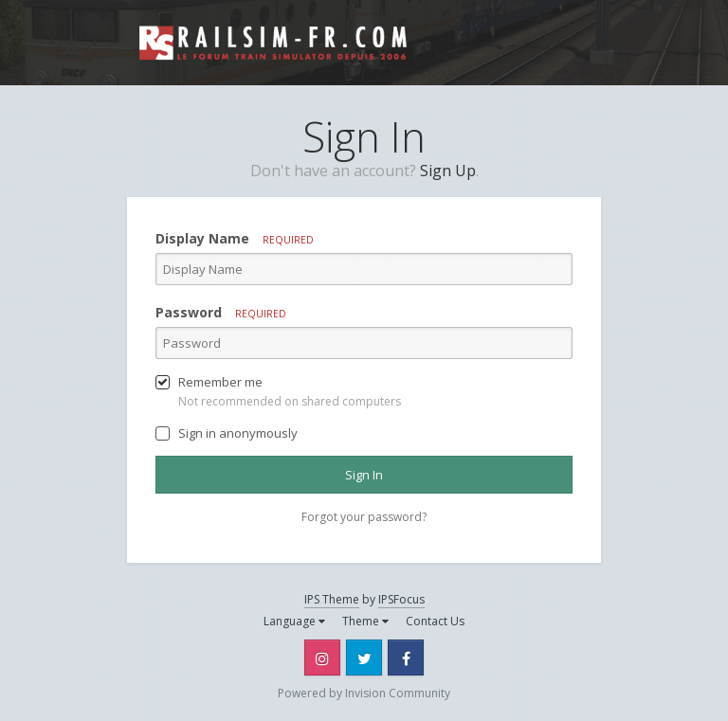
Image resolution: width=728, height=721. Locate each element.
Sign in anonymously (238, 433)
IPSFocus (401, 599)
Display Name (235, 238)
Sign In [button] (364, 475)
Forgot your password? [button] (364, 517)
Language (294, 621)
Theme (365, 621)
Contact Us (435, 621)
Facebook (406, 658)
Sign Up (448, 171)
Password (221, 312)
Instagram (322, 658)
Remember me (220, 382)
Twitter (364, 658)
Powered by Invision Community (364, 693)
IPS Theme (332, 599)
